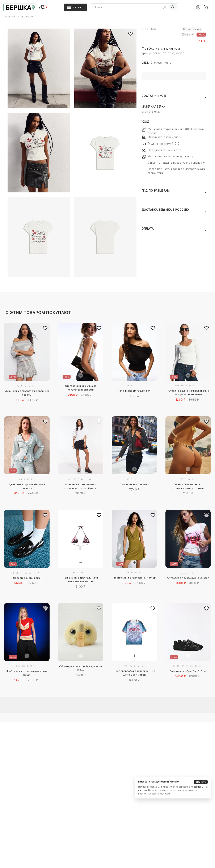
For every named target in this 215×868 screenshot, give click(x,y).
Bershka (149, 29)
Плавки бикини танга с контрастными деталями (188, 486)
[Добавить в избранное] (45, 328)
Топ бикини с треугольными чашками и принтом (81, 580)
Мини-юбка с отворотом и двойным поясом (27, 393)
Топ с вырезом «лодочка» (134, 391)
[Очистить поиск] (165, 7)
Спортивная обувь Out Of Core (188, 671)
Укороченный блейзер (134, 484)
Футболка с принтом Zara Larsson (188, 578)
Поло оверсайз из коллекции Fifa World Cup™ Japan (134, 673)
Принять (201, 782)
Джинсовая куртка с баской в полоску (27, 486)
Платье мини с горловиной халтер (134, 578)
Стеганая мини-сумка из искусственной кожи (81, 388)
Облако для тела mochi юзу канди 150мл (81, 668)
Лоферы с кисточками (27, 578)
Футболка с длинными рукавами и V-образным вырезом (188, 393)
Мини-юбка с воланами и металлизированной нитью (81, 486)
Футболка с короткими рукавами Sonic (27, 673)
